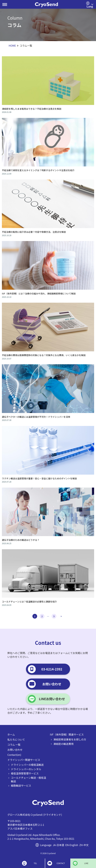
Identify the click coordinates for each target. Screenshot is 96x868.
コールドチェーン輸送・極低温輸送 (29, 779)
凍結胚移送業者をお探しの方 (70, 739)
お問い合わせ (15, 750)
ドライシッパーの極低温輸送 (27, 765)
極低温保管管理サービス (25, 773)
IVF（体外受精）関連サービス (67, 734)
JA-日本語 (58, 845)
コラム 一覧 (14, 745)
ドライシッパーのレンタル (26, 769)
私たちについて (16, 740)
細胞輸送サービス (21, 785)
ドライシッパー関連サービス (24, 760)
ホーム (11, 734)
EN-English (72, 845)
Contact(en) (14, 755)
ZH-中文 (84, 845)
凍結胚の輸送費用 (64, 744)
